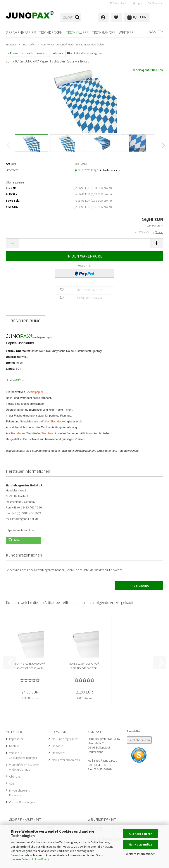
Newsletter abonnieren (66, 760)
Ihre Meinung (139, 586)
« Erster (13, 53)
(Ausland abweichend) (110, 170)
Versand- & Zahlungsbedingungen (23, 755)
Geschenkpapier (21, 32)
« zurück (28, 53)
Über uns (15, 776)
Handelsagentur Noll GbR (147, 70)
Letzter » (58, 53)
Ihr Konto (57, 746)
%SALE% (156, 32)
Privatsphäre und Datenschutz (20, 793)
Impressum (16, 739)
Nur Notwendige (141, 844)
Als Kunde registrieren (65, 739)
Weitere (126, 32)
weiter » (42, 53)
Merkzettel (156, 3)
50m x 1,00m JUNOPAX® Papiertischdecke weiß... (30, 666)
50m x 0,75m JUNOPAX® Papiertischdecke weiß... (84, 666)
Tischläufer (77, 32)
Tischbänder (104, 32)
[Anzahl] (84, 243)
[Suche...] (77, 18)
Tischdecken (51, 32)
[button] (118, 3)
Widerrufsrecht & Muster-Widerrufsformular (24, 767)
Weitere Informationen (141, 854)
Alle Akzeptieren (141, 834)
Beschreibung (26, 321)
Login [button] (137, 3)
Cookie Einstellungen (22, 802)
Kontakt (14, 746)
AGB (12, 783)
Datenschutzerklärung (35, 859)
